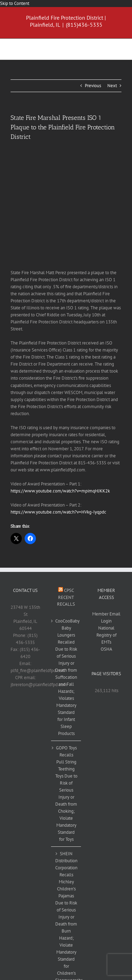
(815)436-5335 (84, 25)
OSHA (106, 649)
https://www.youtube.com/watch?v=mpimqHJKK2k (60, 491)
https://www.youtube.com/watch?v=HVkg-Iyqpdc (58, 512)
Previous (93, 86)
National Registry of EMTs (106, 635)
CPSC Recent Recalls (66, 597)
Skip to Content (15, 3)
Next (112, 86)
